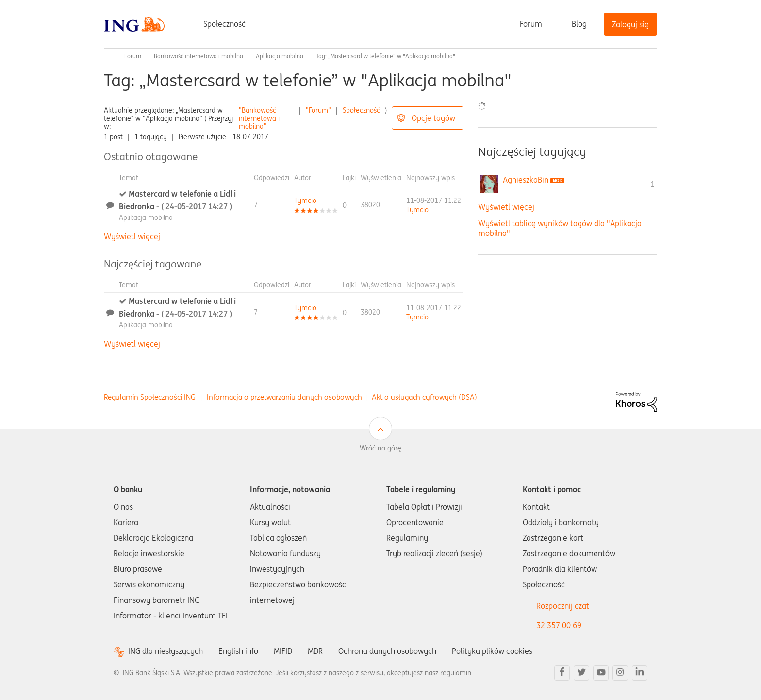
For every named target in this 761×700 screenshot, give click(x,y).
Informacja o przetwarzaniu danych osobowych (284, 397)
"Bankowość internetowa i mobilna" (259, 118)
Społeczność (224, 24)
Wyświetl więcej (132, 236)
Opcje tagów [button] (433, 118)
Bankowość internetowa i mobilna (199, 56)
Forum (531, 24)
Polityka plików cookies (492, 651)
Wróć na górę (380, 448)
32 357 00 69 (559, 625)
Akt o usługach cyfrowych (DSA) (424, 397)
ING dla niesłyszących (165, 651)
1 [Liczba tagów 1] (653, 184)
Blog (579, 24)
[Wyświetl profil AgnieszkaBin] (526, 180)
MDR (315, 651)
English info (238, 651)
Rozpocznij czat (563, 606)
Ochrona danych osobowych (387, 651)
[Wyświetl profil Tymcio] (305, 200)
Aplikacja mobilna (280, 56)
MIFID (283, 651)
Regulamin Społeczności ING (150, 397)
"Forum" (318, 110)
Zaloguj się (630, 24)
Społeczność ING (108, 56)
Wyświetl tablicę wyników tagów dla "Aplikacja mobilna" (560, 228)
